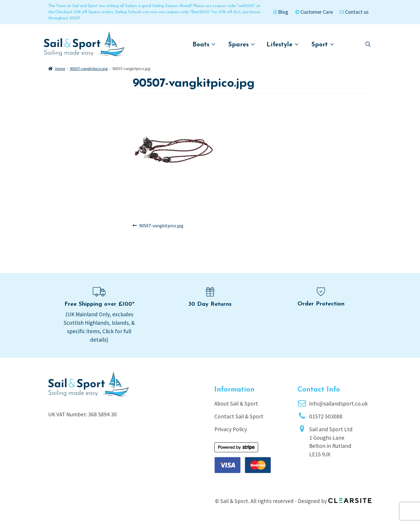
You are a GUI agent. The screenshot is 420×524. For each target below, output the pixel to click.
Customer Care (314, 12)
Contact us (354, 12)
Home (60, 69)
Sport (323, 44)
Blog (281, 12)
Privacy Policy (231, 429)
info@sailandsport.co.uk (338, 404)
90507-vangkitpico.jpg (89, 69)
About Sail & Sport (236, 404)
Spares (242, 44)
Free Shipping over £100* (99, 304)
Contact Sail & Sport (239, 416)
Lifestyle (283, 44)
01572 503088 (326, 416)
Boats (204, 44)
